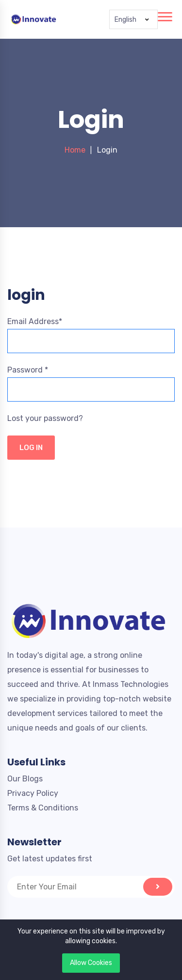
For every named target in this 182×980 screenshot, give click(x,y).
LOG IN (31, 448)
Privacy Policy (33, 793)
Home (75, 150)
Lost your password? (45, 418)
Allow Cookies (91, 963)
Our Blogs (25, 779)
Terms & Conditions (43, 808)
